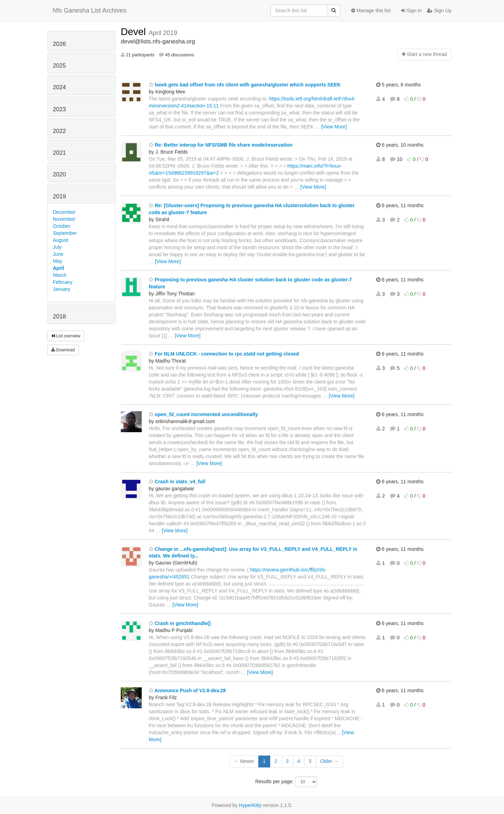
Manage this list (371, 10)
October (62, 226)
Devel (135, 32)
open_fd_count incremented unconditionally (203, 414)
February (63, 282)
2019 (59, 197)
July (57, 247)
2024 (59, 87)
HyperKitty (250, 805)
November (64, 219)
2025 (59, 66)
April (58, 268)
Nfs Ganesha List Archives (89, 10)
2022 (59, 131)
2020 (59, 174)
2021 (59, 153)
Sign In (411, 10)
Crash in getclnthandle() (180, 623)
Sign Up (439, 10)
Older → (329, 761)
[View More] (334, 127)
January (62, 289)
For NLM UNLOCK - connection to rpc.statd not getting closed (224, 354)
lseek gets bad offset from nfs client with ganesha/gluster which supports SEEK (245, 85)
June (58, 254)
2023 (59, 109)
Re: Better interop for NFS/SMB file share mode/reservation (221, 145)
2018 (59, 317)
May (57, 261)
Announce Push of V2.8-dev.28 (187, 690)
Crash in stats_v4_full (177, 482)
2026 (59, 44)
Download (63, 350)
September (65, 233)
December (64, 212)
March (60, 275)
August (61, 240)
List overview (66, 336)
